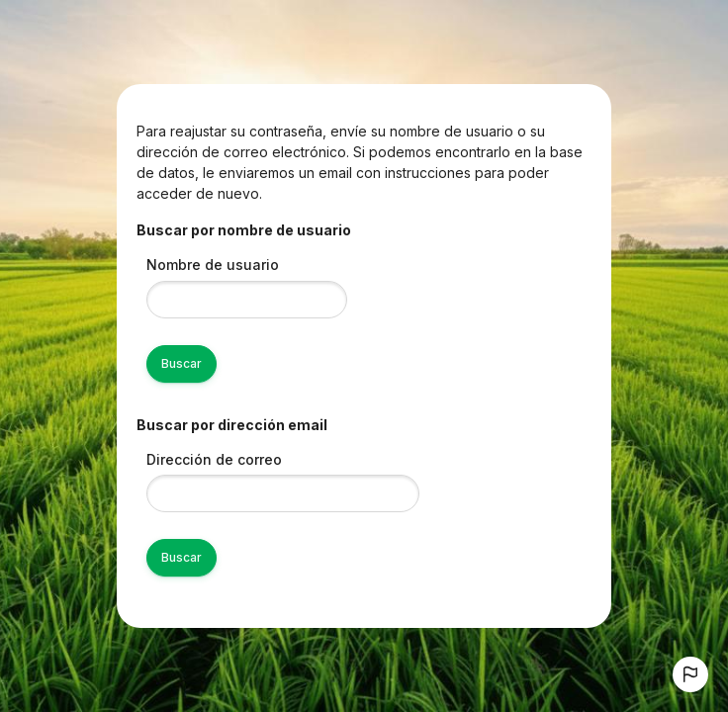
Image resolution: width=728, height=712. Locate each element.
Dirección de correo (214, 459)
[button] (690, 674)
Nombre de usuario (213, 265)
